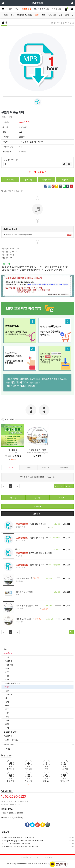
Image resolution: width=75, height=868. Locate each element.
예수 (61, 15)
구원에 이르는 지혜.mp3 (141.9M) (37, 235)
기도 (7, 672)
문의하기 (37, 857)
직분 (7, 713)
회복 (7, 724)
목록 (62, 498)
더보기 (69, 486)
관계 (7, 669)
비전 (37, 15)
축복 (7, 717)
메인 (11, 9)
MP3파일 (7, 191)
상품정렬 (37, 514)
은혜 (67, 15)
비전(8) (38, 506)
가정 (7, 657)
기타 (7, 728)
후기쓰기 (59, 486)
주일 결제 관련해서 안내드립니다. (16, 844)
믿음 (6, 15)
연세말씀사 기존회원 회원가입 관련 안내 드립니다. (23, 847)
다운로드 (16, 191)
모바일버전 (49, 857)
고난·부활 (9, 665)
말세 (13, 15)
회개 (7, 720)
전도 (7, 709)
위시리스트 (47, 180)
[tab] (37, 649)
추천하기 (65, 180)
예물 (7, 706)
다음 (37, 498)
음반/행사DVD (10, 744)
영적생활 (52, 15)
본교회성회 (57, 9)
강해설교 (9, 661)
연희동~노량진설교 (12, 740)
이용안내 (25, 857)
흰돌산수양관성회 (41, 9)
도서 (17, 9)
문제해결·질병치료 (25, 15)
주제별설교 (27, 9)
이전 (13, 498)
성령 (44, 15)
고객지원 (8, 749)
